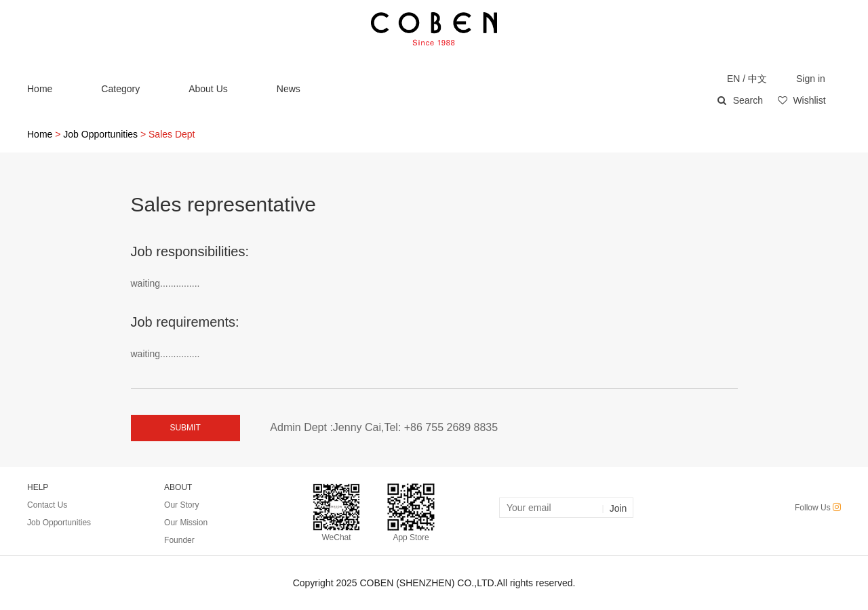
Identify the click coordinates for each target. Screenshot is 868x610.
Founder (179, 540)
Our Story (181, 505)
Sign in (811, 79)
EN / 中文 (747, 79)
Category (120, 89)
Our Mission (186, 523)
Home (40, 89)
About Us (208, 89)
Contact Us (47, 505)
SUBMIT (185, 428)
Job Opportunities (100, 134)
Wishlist (802, 100)
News (289, 89)
